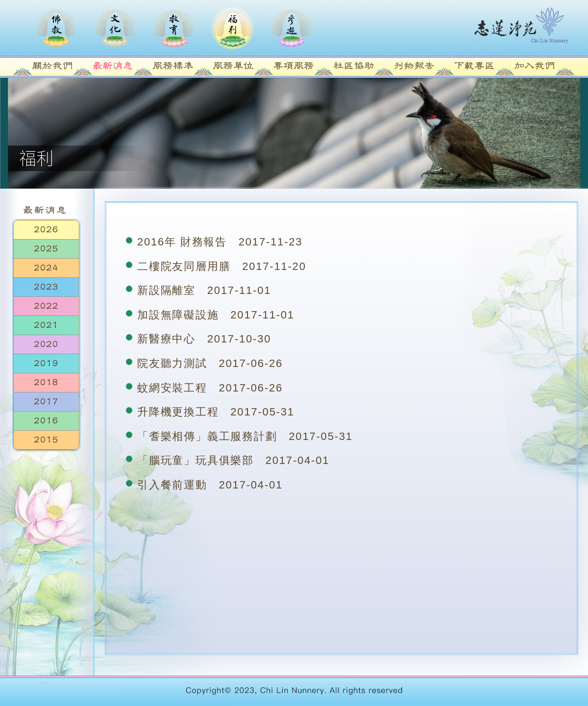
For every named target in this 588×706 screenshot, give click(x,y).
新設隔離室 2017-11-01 (204, 290)
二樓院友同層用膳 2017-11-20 (222, 266)
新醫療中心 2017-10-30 (204, 339)
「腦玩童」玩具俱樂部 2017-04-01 (233, 460)
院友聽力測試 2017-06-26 (210, 363)
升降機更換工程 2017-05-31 (216, 412)
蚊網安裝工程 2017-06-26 (210, 388)
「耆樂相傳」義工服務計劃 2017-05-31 (245, 436)
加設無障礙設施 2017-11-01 (216, 315)
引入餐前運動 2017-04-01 (210, 485)
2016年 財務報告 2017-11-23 (220, 242)
